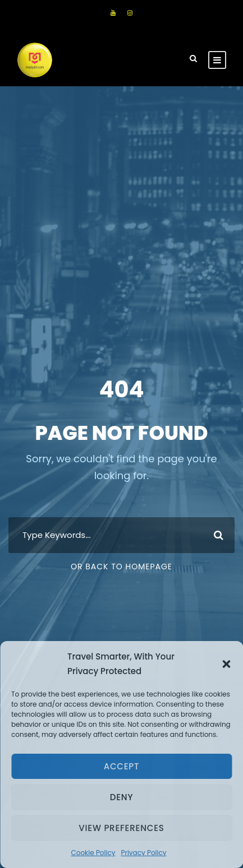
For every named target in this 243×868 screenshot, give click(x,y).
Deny (122, 797)
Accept (122, 766)
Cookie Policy (93, 853)
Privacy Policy (143, 853)
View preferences (121, 828)
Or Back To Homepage (121, 567)
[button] (226, 664)
